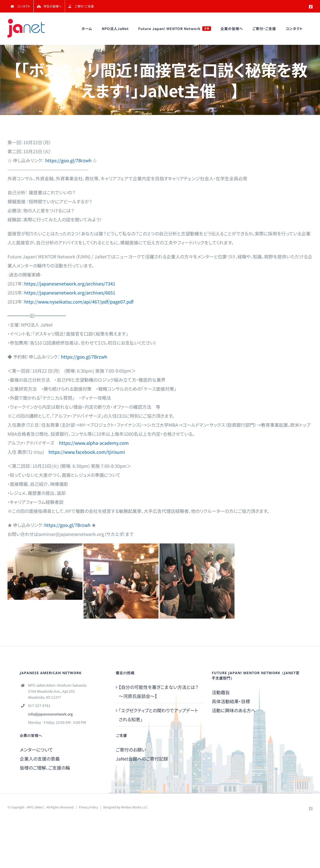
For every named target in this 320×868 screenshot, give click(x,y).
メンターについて (36, 750)
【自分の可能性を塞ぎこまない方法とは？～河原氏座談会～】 (158, 691)
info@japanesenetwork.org (50, 714)
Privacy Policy (88, 807)
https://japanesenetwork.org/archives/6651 (70, 293)
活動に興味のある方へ (234, 710)
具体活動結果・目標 (231, 701)
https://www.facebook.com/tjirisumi (87, 452)
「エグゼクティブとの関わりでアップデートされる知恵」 (158, 715)
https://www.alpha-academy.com (94, 443)
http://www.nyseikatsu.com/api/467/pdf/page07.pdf (79, 302)
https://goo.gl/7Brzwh (68, 160)
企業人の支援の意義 (40, 759)
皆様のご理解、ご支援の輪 (45, 768)
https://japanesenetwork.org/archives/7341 (70, 283)
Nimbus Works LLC (134, 807)
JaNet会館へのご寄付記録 (142, 759)
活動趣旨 (221, 692)
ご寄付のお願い (131, 750)
